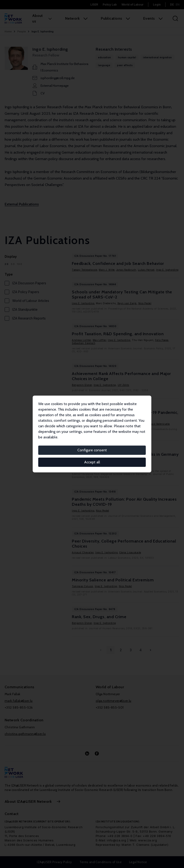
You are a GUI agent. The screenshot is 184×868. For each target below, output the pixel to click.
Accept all (92, 462)
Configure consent (92, 450)
